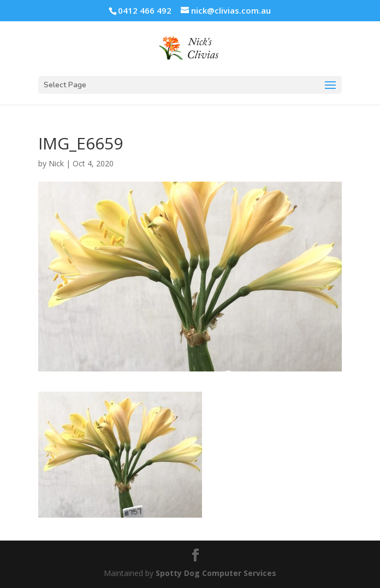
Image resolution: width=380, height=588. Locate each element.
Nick (56, 163)
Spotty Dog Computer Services (216, 573)
